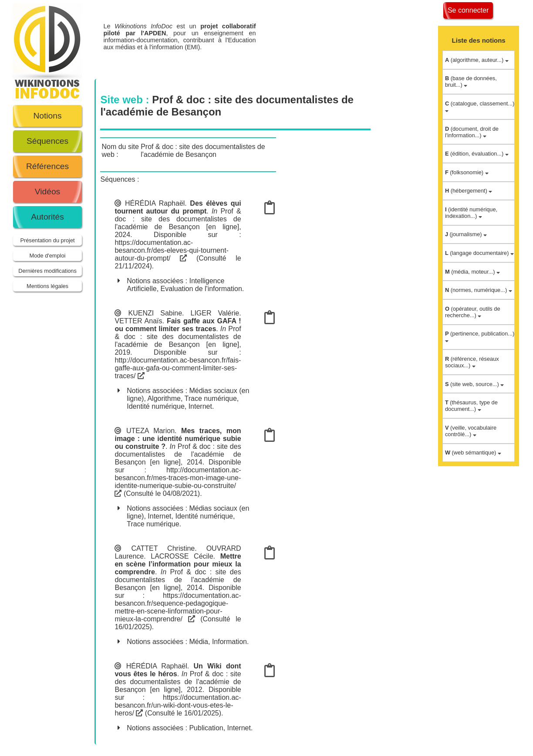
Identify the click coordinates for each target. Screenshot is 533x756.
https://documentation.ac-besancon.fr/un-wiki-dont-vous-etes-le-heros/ (178, 705)
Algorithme (164, 398)
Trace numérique (211, 398)
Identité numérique (156, 406)
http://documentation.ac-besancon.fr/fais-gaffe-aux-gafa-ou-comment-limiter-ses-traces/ (178, 368)
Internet (200, 406)
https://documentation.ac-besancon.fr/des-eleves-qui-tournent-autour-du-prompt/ (171, 250)
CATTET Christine (163, 548)
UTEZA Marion (150, 431)
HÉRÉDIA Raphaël (155, 203)
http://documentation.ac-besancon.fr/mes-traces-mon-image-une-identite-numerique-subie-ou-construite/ (178, 481)
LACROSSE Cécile (182, 556)
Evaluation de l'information (201, 289)
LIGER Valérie (215, 313)
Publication (206, 728)
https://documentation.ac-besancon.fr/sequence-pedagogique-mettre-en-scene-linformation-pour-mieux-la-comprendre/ (178, 607)
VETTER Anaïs (138, 321)
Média (199, 642)
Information (229, 642)
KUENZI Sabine (155, 313)
